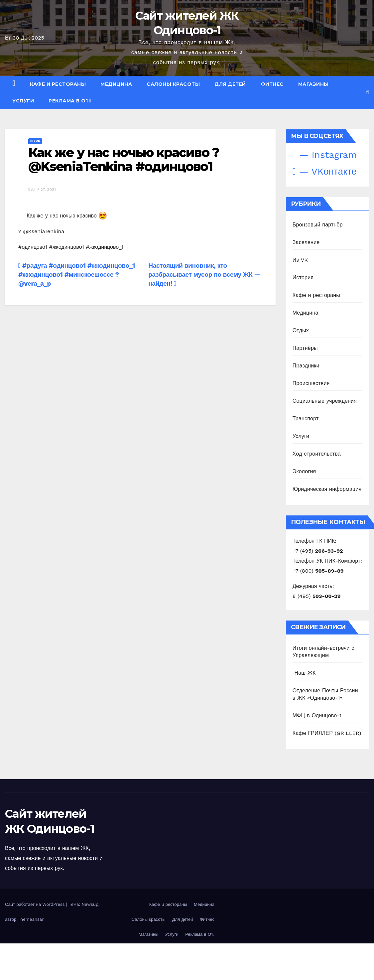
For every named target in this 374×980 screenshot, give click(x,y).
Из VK (35, 141)
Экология (304, 471)
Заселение (306, 242)
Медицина (116, 84)
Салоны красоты (173, 84)
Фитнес (272, 84)
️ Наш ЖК (304, 673)
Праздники (306, 366)
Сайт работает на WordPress (36, 904)
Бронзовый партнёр (318, 225)
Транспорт (306, 419)
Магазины (313, 84)
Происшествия (311, 383)
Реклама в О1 (70, 101)
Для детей (230, 84)
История (303, 278)
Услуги (23, 101)
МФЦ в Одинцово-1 (317, 715)
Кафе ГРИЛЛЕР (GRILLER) (327, 733)
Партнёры (305, 348)
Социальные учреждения (325, 401)
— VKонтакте (325, 171)
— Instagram (325, 155)
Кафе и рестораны (58, 84)
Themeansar (31, 919)
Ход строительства (317, 454)
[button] (368, 92)
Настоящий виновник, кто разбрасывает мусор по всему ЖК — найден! (204, 275)
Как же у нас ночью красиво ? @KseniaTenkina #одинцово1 (124, 159)
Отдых (301, 330)
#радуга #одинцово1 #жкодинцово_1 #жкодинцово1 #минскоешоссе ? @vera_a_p (77, 275)
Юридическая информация (327, 489)
